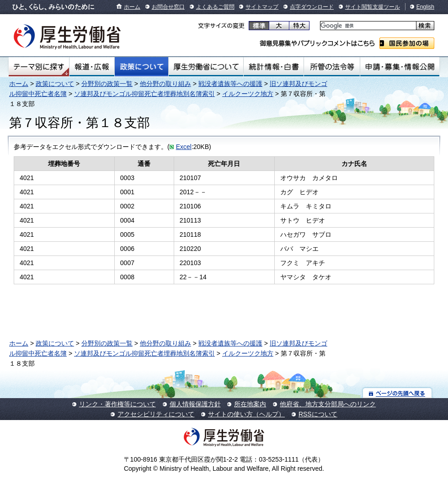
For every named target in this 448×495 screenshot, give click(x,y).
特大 (299, 26)
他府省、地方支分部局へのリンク (328, 404)
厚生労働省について (206, 67)
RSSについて (318, 414)
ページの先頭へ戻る (397, 393)
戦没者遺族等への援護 (230, 84)
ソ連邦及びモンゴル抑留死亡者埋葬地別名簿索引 (144, 94)
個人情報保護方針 (195, 404)
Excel (184, 147)
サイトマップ (262, 7)
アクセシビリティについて (156, 414)
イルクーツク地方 (248, 94)
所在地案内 (250, 404)
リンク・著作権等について (117, 404)
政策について (141, 67)
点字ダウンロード (312, 7)
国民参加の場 (407, 43)
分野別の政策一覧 (107, 84)
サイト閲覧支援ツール (373, 7)
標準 (259, 26)
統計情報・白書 (274, 67)
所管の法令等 (332, 67)
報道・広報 (92, 67)
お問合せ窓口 (168, 7)
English (425, 7)
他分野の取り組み (165, 84)
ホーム (132, 7)
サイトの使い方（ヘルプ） (246, 414)
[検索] (367, 26)
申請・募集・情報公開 (400, 67)
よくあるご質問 (215, 7)
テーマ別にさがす (39, 67)
